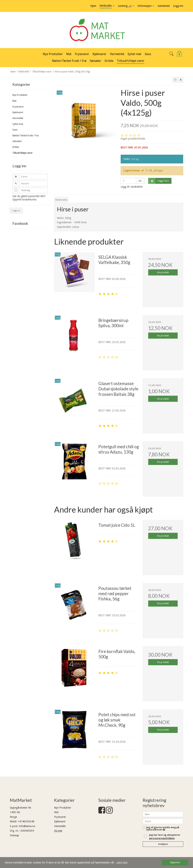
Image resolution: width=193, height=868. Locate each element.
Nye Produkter (20, 95)
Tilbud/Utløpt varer (23, 153)
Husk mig (26, 190)
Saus (15, 130)
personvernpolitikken (162, 838)
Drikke (16, 147)
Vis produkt (163, 272)
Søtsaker (17, 141)
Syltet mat (18, 124)
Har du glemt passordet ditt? (29, 196)
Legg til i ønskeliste (132, 187)
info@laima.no (27, 826)
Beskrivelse (61, 200)
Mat (14, 101)
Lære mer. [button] (122, 862)
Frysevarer (18, 107)
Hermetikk (18, 118)
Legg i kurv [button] (159, 181)
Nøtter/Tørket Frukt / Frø (26, 136)
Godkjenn (163, 844)
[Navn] (163, 814)
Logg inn (16, 211)
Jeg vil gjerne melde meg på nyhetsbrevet (163, 829)
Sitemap (14, 835)
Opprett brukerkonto (25, 200)
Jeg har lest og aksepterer (165, 837)
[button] (175, 80)
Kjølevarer (18, 112)
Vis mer (58, 831)
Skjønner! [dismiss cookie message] (175, 862)
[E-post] (163, 821)
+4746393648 (26, 821)
